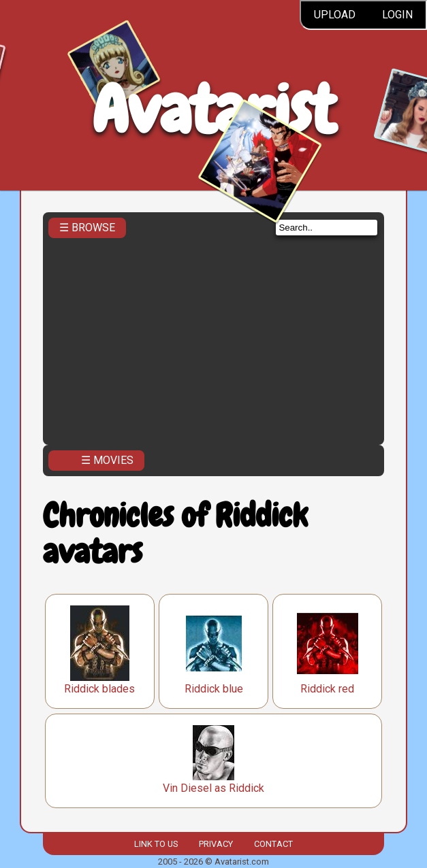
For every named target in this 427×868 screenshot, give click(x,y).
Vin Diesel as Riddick (213, 788)
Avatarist (213, 110)
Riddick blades (99, 689)
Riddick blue (214, 689)
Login (397, 15)
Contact (273, 844)
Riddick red (327, 689)
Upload (335, 15)
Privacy (216, 844)
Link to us (156, 844)
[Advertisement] (214, 337)
